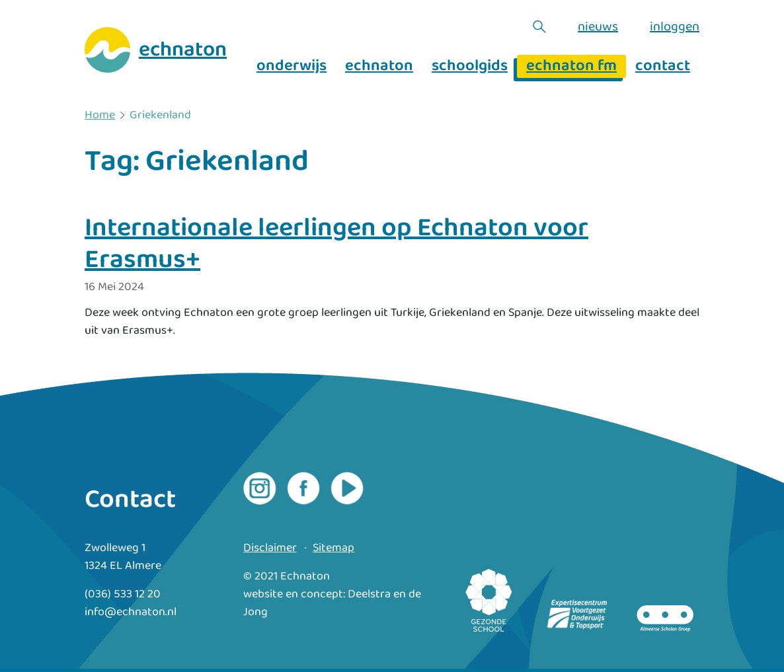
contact (663, 66)
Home (100, 116)
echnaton (379, 66)
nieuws (598, 26)
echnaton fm (571, 66)
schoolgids (470, 66)
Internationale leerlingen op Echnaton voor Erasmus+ (336, 244)
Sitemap (333, 548)
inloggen (675, 26)
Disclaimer (270, 548)
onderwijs (292, 66)
